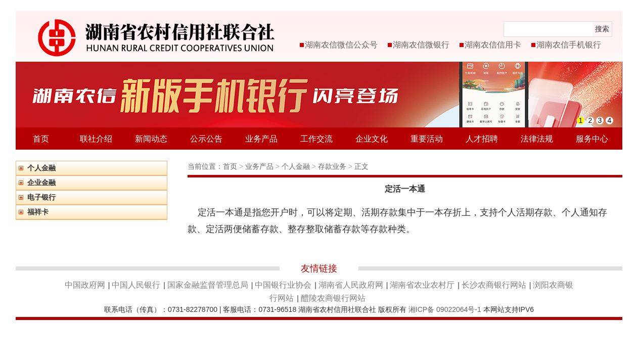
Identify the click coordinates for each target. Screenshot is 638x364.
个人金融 (41, 168)
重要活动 (427, 139)
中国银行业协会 (283, 285)
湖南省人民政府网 (351, 285)
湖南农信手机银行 (569, 45)
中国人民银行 (136, 285)
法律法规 (537, 139)
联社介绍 (96, 139)
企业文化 (372, 139)
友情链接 (319, 268)
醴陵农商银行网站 (333, 298)
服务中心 (592, 139)
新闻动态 (151, 139)
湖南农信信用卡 (493, 45)
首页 (41, 139)
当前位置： (205, 166)
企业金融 (41, 183)
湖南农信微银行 (421, 45)
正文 (361, 166)
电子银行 (41, 197)
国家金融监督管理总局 (208, 285)
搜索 (602, 29)
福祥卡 (38, 212)
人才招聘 (482, 139)
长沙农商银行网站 (494, 285)
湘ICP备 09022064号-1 (445, 309)
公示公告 (206, 139)
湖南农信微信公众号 (341, 45)
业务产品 (261, 139)
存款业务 (333, 166)
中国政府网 (85, 285)
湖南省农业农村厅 (422, 285)
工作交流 (316, 139)
